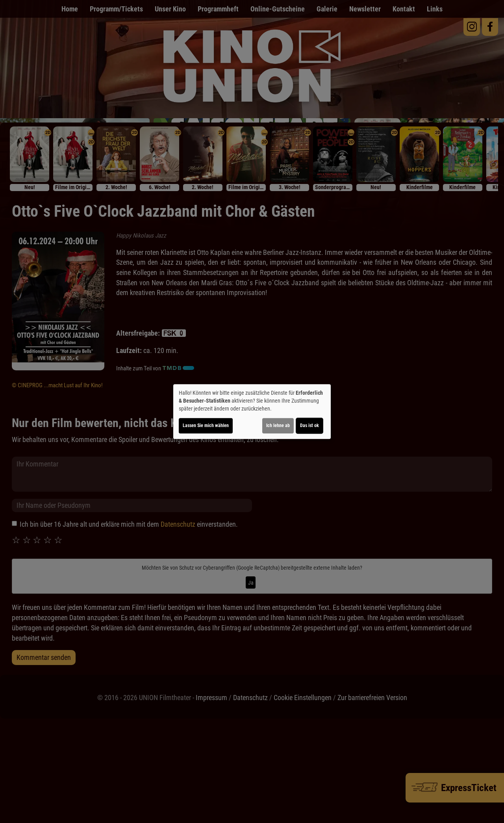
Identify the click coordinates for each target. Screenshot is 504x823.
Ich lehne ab (278, 425)
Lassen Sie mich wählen (206, 425)
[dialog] (252, 412)
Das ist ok (309, 425)
